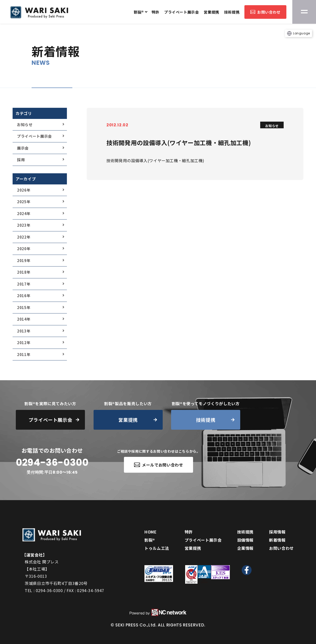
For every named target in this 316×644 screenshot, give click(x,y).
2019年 (24, 260)
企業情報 (246, 548)
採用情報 (277, 532)
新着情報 (277, 540)
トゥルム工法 (157, 548)
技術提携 (232, 12)
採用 (21, 160)
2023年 (24, 225)
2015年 (24, 307)
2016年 (24, 296)
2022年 (24, 237)
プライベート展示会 (181, 12)
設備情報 (246, 540)
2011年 (24, 354)
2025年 (24, 202)
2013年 (24, 331)
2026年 (24, 190)
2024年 (24, 213)
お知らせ (25, 124)
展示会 (23, 148)
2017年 (24, 284)
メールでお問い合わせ (159, 465)
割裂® (139, 12)
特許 (155, 12)
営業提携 (211, 12)
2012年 (24, 343)
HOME (151, 532)
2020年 (24, 249)
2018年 (24, 272)
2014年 (24, 319)
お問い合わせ (265, 12)
